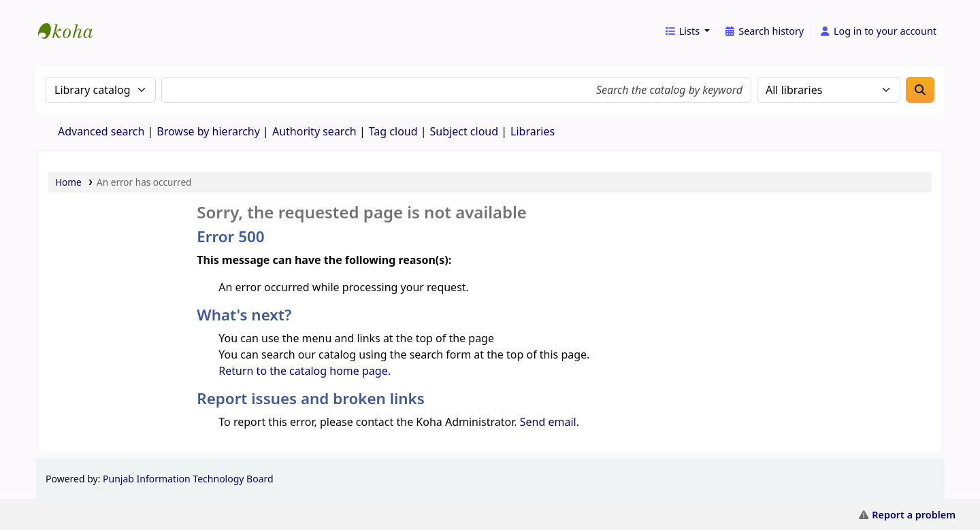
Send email (548, 422)
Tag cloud (393, 131)
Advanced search (101, 131)
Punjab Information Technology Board (188, 479)
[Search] (920, 90)
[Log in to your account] (878, 31)
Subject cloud (464, 131)
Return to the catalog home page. (305, 371)
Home (68, 182)
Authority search (314, 131)
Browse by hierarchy (208, 131)
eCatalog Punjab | (72, 19)
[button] (687, 31)
